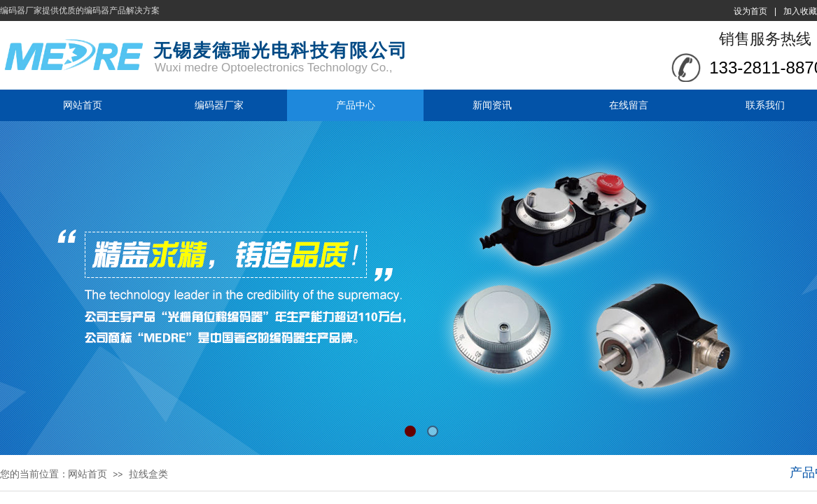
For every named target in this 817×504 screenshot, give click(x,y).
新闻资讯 (492, 105)
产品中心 (356, 105)
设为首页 (750, 11)
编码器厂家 (219, 105)
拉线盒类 (148, 474)
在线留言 (629, 105)
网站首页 (83, 105)
